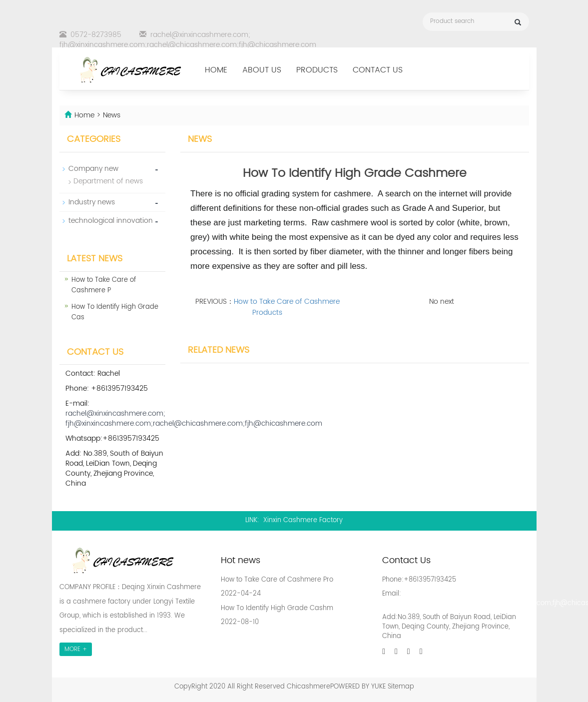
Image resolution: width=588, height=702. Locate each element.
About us (262, 70)
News (112, 115)
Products (317, 70)
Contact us (378, 70)
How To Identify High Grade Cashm (277, 608)
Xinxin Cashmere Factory (303, 520)
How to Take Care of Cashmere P (104, 285)
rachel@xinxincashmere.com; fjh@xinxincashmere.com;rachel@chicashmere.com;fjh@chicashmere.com (188, 40)
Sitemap (401, 687)
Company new (93, 169)
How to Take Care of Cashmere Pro (277, 580)
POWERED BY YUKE (359, 687)
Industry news (92, 202)
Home (216, 70)
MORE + (76, 649)
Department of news (108, 181)
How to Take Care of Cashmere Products (287, 307)
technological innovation (111, 221)
